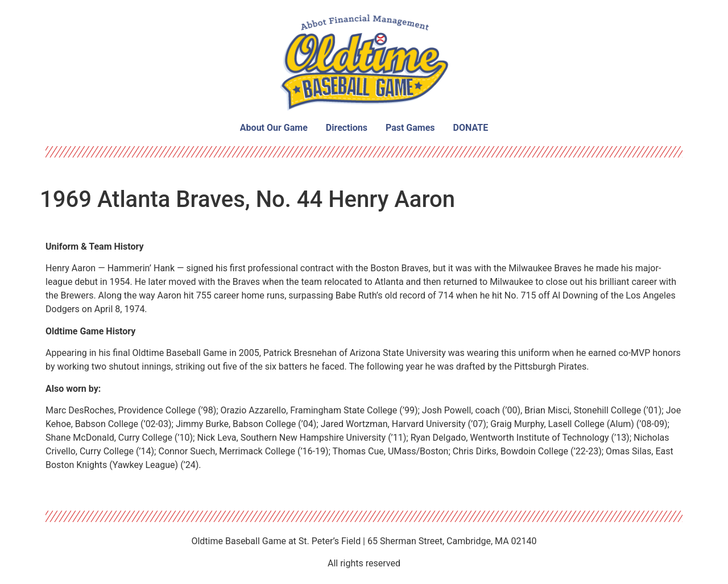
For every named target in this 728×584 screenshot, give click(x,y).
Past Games (410, 128)
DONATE (471, 128)
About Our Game (274, 128)
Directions (347, 128)
